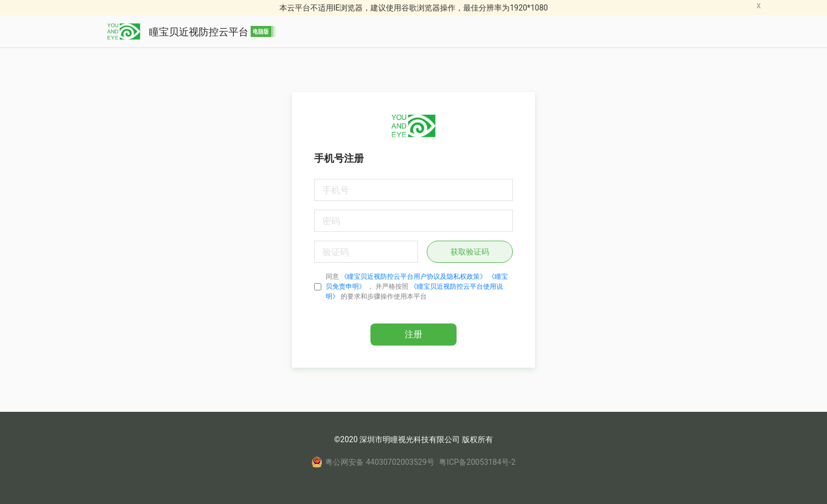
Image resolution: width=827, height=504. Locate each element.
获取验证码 (470, 252)
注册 (413, 334)
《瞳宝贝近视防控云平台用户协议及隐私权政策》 (413, 277)
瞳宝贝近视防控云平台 (191, 31)
